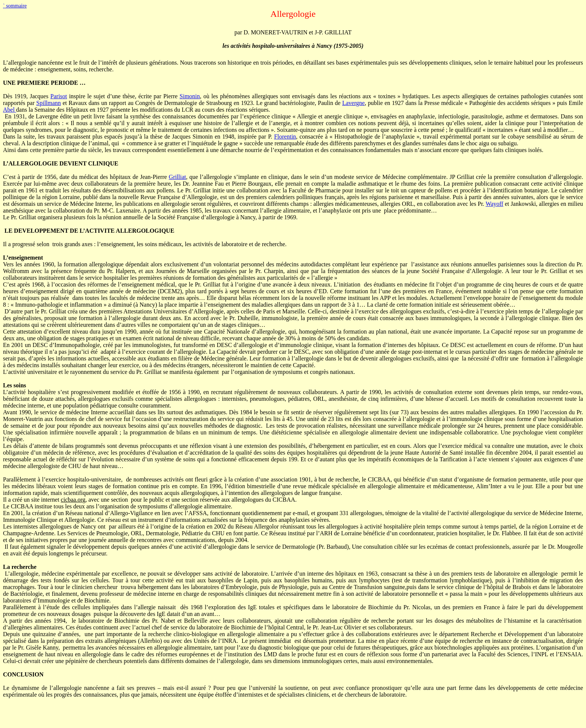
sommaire (15, 6)
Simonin (190, 96)
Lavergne (354, 103)
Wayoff (494, 204)
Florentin (285, 137)
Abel (10, 110)
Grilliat (178, 177)
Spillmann (49, 103)
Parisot (59, 96)
